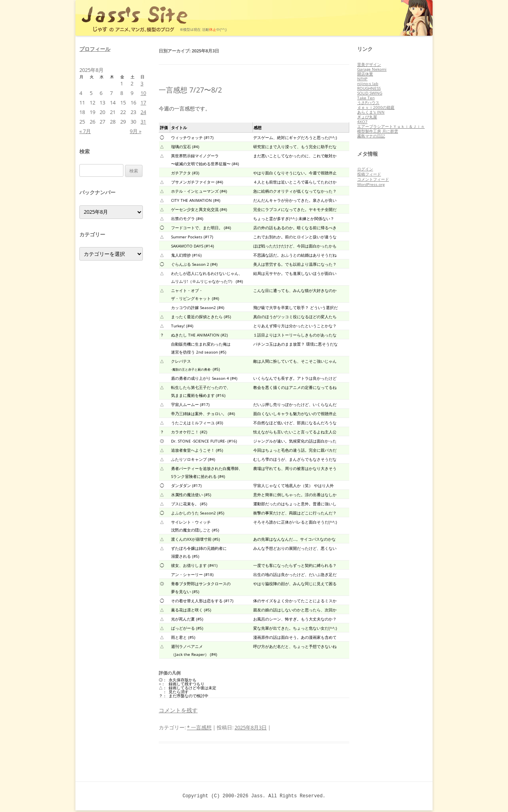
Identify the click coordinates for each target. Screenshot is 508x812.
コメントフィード (373, 179)
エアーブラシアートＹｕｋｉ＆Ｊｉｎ (391, 126)
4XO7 (362, 122)
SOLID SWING (370, 93)
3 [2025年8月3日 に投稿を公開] (142, 83)
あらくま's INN (371, 112)
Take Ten (366, 98)
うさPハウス (368, 102)
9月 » (136, 131)
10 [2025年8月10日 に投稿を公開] (143, 93)
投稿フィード (369, 174)
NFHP (362, 79)
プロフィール (95, 49)
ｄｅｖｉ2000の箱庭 (376, 107)
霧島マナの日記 (371, 136)
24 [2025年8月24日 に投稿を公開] (143, 112)
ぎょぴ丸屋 (367, 117)
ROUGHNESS (369, 88)
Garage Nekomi (372, 69)
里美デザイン (369, 64)
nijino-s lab (368, 83)
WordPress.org (371, 184)
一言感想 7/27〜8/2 (190, 90)
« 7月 (85, 131)
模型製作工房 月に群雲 (378, 131)
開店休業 (365, 74)
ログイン (365, 169)
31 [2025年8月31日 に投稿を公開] (143, 122)
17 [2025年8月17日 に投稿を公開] (143, 102)
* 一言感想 (199, 727)
